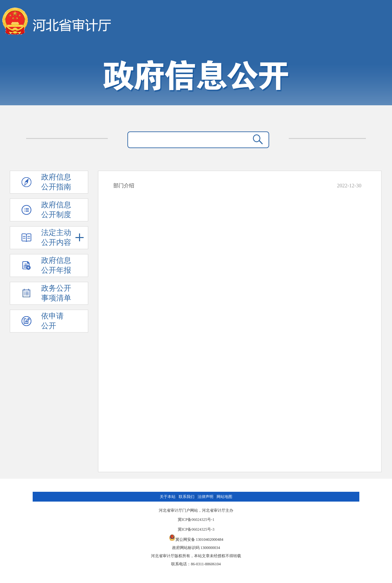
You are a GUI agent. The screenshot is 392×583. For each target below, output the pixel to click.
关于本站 (168, 497)
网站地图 (224, 497)
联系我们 (187, 497)
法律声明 (205, 497)
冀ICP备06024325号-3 (196, 529)
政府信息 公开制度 (56, 210)
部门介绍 (124, 186)
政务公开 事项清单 (56, 293)
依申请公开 (52, 321)
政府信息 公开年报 (56, 265)
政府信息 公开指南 (56, 182)
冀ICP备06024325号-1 (196, 520)
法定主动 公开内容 (63, 238)
